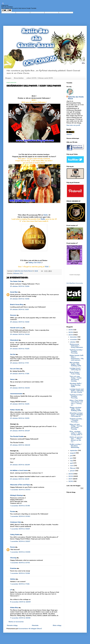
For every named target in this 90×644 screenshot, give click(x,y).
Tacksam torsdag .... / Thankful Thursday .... (76, 420)
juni (72, 458)
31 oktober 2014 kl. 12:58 (20, 299)
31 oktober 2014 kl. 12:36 (20, 286)
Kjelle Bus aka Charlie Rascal (76, 98)
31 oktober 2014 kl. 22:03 (20, 445)
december (74, 337)
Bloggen (8, 78)
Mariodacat (14, 340)
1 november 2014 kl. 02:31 (20, 529)
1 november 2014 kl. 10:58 (20, 573)
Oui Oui (13, 354)
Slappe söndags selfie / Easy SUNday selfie (75, 409)
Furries (13, 511)
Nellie (46, 215)
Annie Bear (14, 292)
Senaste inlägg (12, 625)
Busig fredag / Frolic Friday (75, 373)
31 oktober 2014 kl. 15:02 (20, 334)
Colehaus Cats (15, 522)
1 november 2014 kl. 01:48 (20, 506)
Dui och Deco (15, 369)
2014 (71, 335)
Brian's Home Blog (17, 304)
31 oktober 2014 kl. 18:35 (20, 404)
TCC (47, 267)
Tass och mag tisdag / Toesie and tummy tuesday (76, 379)
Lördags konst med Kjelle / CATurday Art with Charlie (77, 391)
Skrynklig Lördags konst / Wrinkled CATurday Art (76, 415)
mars (72, 466)
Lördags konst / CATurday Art (75, 369)
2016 (71, 330)
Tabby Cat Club (35, 262)
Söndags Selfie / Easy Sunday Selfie (76, 385)
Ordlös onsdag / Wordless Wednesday (76, 446)
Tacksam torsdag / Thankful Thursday (76, 351)
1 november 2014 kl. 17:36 (20, 584)
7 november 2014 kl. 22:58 (20, 618)
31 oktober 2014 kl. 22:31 (20, 479)
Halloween (16, 273)
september (74, 450)
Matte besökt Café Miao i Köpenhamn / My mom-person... (77, 358)
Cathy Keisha (15, 535)
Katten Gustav (15, 410)
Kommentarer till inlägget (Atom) (30, 629)
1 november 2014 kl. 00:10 (20, 490)
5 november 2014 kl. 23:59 (20, 602)
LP (11, 590)
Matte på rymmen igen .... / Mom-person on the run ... (76, 439)
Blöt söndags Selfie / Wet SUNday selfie (75, 364)
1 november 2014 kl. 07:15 (20, 563)
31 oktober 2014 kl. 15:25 (20, 349)
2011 (71, 479)
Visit (75, 283)
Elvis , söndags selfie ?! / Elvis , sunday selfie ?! (76, 433)
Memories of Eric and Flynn (20, 485)
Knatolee (13, 568)
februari (73, 468)
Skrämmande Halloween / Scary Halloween (76, 346)
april (72, 463)
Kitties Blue (14, 608)
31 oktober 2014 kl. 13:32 (20, 322)
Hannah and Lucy (16, 328)
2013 (71, 474)
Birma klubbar (19, 78)
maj (72, 461)
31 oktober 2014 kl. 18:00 (20, 388)
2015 (71, 332)
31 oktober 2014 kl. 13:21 (19, 309)
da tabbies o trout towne (19, 470)
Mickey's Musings (16, 495)
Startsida (35, 625)
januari (73, 471)
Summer (13, 315)
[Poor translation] (9, 10)
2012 (71, 476)
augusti (73, 453)
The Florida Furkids (17, 436)
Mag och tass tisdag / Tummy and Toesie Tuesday (76, 427)
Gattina (13, 579)
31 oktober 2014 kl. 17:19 (19, 363)
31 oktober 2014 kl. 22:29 (20, 465)
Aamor (12, 379)
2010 (71, 481)
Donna (12, 547)
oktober (73, 342)
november (74, 339)
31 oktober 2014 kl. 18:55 (20, 418)
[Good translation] (4, 10)
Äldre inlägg (57, 625)
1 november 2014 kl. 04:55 (20, 552)
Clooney (13, 558)
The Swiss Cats (16, 281)
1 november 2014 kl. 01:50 (20, 516)
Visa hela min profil (73, 125)
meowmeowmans (16, 394)
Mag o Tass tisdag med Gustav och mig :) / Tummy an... (76, 403)
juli (71, 456)
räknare (69, 134)
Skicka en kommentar (16, 622)
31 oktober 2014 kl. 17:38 (20, 374)
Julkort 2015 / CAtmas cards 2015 (40, 78)
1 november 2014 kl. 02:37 (20, 541)
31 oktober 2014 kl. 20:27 (20, 431)
